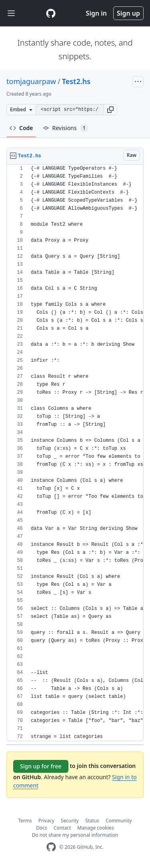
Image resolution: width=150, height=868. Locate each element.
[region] (75, 453)
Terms (25, 821)
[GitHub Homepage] (51, 847)
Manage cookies (95, 828)
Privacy (46, 821)
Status (92, 821)
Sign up (128, 13)
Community (119, 821)
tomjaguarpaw (31, 81)
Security (70, 821)
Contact (62, 828)
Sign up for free (41, 766)
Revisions (66, 128)
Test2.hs (76, 81)
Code (21, 128)
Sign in (96, 13)
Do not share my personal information (75, 835)
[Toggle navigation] (11, 13)
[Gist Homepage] (51, 13)
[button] (110, 110)
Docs (42, 828)
